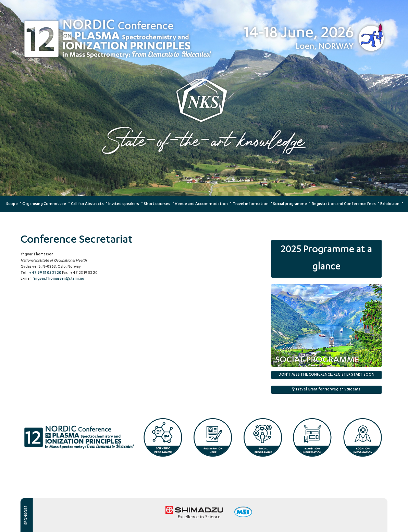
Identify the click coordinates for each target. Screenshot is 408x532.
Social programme (290, 204)
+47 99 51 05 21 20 (46, 273)
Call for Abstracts (87, 204)
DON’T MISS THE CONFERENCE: (326, 375)
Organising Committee (44, 204)
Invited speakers (124, 204)
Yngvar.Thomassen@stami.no (59, 279)
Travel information (251, 204)
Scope (12, 204)
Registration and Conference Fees (344, 204)
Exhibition (390, 204)
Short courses (157, 204)
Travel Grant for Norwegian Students (326, 390)
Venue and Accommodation (201, 204)
